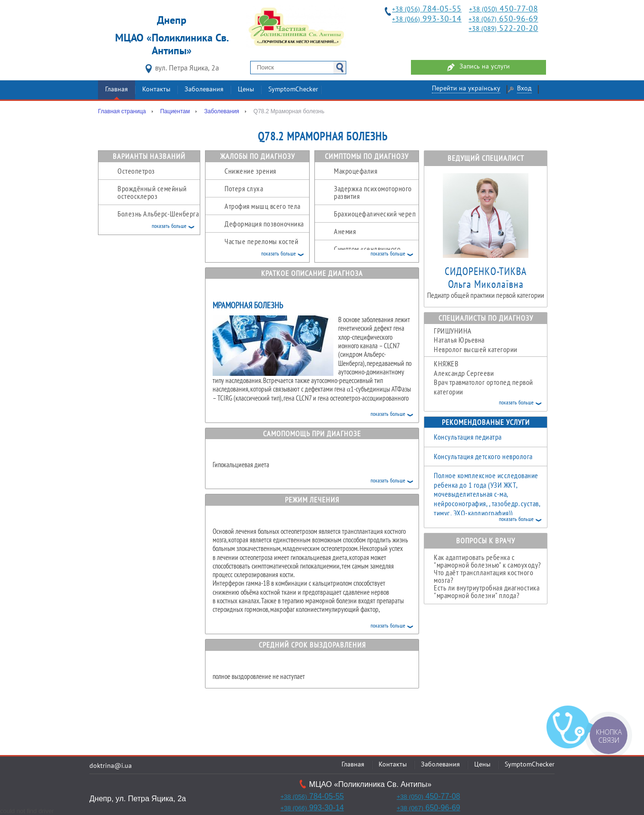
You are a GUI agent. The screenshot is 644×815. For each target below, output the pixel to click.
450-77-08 (503, 9)
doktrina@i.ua (111, 766)
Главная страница (122, 111)
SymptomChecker (293, 90)
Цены (246, 90)
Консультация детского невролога (483, 456)
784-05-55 (427, 9)
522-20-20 (503, 29)
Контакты (156, 90)
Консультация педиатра (468, 437)
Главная (117, 90)
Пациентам (175, 111)
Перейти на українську (466, 89)
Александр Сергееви (490, 378)
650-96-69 (503, 19)
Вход (524, 89)
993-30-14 (427, 19)
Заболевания (204, 90)
